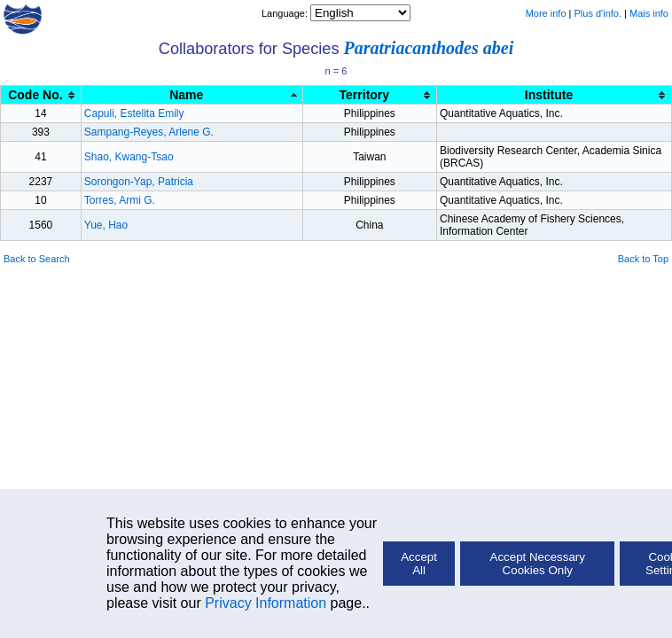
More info (546, 13)
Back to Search (37, 259)
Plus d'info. (598, 13)
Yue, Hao (106, 225)
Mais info (649, 13)
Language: (286, 13)
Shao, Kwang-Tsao (129, 157)
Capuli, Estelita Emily (134, 113)
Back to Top (643, 259)
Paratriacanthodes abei (429, 48)
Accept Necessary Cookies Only (538, 564)
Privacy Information (266, 603)
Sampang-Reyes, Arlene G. (149, 132)
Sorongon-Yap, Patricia (139, 182)
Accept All (419, 564)
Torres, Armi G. (120, 200)
